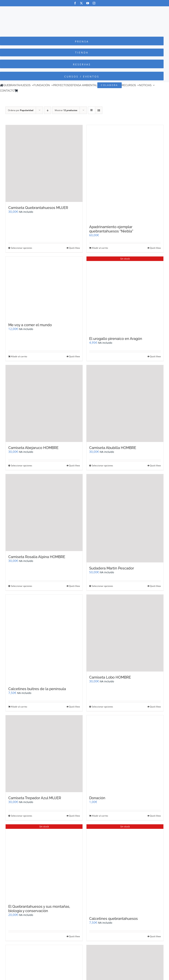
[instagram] (94, 3)
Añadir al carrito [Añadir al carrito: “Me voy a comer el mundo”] (19, 356)
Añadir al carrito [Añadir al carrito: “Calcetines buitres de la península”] (19, 707)
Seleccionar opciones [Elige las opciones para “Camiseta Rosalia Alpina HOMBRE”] (21, 586)
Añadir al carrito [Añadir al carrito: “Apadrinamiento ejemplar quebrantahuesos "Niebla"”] (100, 248)
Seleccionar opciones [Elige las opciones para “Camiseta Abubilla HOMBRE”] (102, 466)
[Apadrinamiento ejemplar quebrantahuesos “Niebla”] (125, 173)
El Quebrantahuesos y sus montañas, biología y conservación (39, 909)
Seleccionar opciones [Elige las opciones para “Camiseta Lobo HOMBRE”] (102, 707)
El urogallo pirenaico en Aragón (116, 339)
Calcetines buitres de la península (37, 689)
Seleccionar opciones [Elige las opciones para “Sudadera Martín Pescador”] (102, 586)
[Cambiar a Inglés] (25, 90)
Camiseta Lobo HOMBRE (110, 677)
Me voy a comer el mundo (30, 325)
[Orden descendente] (48, 110)
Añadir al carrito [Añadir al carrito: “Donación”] (100, 816)
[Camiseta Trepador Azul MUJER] (44, 754)
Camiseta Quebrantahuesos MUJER (38, 208)
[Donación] (125, 754)
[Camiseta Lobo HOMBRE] (125, 633)
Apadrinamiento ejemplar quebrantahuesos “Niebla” (111, 229)
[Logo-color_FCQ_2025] (84, 10)
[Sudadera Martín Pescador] (125, 518)
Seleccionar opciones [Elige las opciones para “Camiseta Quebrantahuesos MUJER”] (21, 248)
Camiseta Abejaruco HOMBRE (33, 448)
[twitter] (81, 3)
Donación (97, 798)
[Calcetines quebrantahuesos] (125, 869)
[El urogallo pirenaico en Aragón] (125, 295)
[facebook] (75, 3)
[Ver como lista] (99, 110)
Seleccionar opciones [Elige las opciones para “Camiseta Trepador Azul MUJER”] (21, 816)
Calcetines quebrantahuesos (113, 919)
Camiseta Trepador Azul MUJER (35, 798)
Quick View (74, 248)
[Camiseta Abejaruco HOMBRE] (44, 403)
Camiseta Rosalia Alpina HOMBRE (37, 557)
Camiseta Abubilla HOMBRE (113, 448)
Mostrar (66, 110)
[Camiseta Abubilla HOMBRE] (125, 403)
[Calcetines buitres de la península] (44, 639)
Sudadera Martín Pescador (112, 568)
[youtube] (88, 3)
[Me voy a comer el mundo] (44, 288)
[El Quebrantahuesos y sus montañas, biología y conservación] (44, 862)
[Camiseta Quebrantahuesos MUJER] (44, 163)
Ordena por (21, 110)
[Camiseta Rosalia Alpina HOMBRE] (44, 513)
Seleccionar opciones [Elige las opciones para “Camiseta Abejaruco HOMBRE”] (21, 466)
